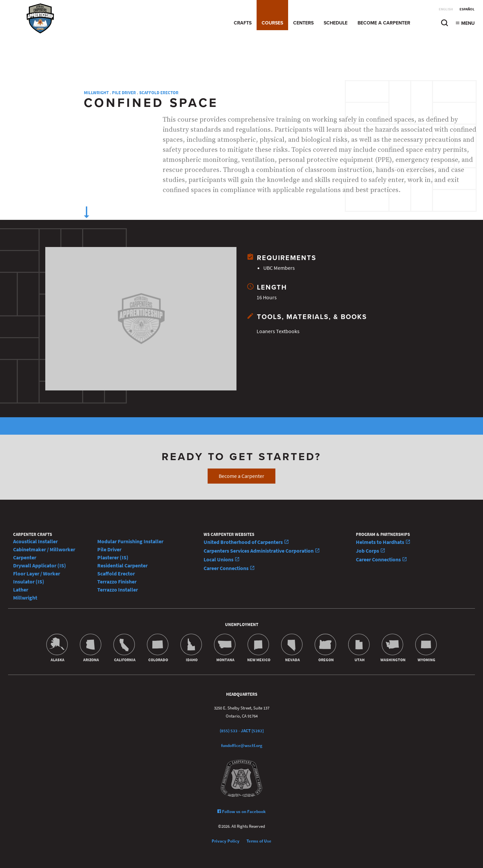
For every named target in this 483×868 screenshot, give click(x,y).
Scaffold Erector (159, 93)
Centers (303, 23)
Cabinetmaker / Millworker (44, 549)
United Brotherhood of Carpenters (246, 542)
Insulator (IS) (29, 582)
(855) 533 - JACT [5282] (242, 731)
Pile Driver (124, 93)
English (446, 9)
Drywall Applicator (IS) (40, 566)
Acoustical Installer (35, 541)
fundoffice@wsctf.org (242, 746)
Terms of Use (259, 841)
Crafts (243, 23)
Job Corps (371, 551)
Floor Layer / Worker (37, 574)
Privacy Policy (226, 841)
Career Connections (229, 568)
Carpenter (25, 557)
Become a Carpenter (384, 23)
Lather (21, 590)
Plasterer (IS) (113, 557)
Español (467, 9)
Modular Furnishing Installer (130, 541)
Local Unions (222, 560)
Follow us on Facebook (241, 812)
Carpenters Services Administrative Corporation (262, 551)
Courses (272, 23)
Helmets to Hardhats (383, 542)
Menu (465, 23)
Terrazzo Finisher (117, 582)
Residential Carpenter (122, 566)
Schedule (336, 23)
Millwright (96, 93)
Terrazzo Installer (118, 590)
